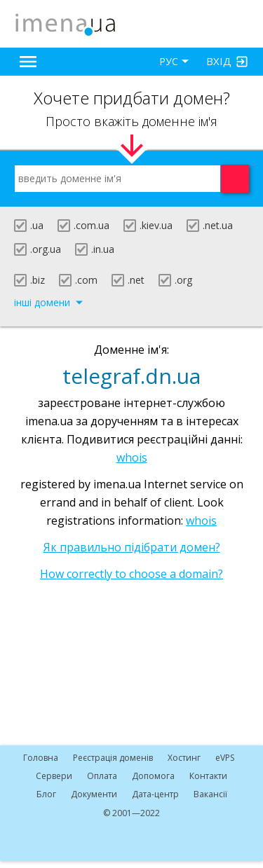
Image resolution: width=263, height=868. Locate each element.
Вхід (219, 61)
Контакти (208, 776)
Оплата (102, 776)
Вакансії (210, 794)
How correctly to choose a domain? (131, 574)
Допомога (153, 776)
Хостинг (184, 758)
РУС (169, 61)
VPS (225, 758)
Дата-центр (155, 794)
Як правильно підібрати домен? (132, 547)
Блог (46, 794)
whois (132, 457)
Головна (41, 758)
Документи (94, 794)
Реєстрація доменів (113, 758)
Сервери (54, 776)
